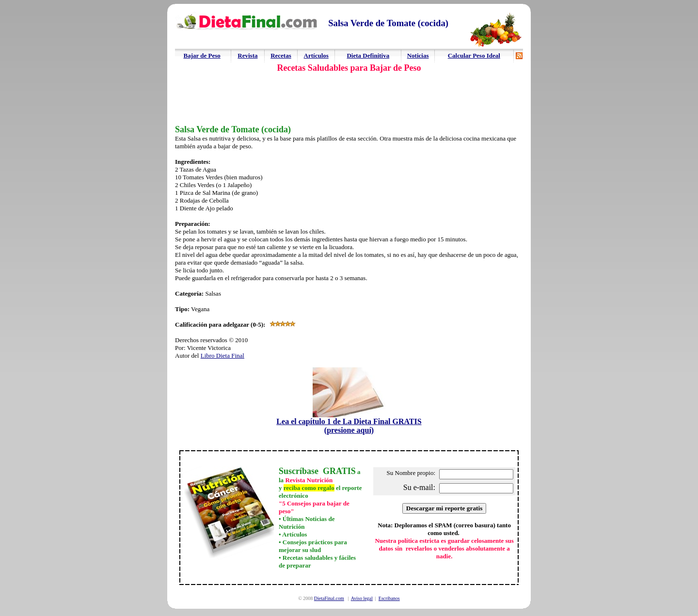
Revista (247, 55)
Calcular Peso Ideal (474, 55)
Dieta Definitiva (368, 55)
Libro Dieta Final (222, 355)
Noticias (418, 55)
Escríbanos (389, 598)
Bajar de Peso (202, 55)
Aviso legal (362, 598)
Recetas (281, 55)
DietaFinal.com (329, 598)
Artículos (316, 55)
